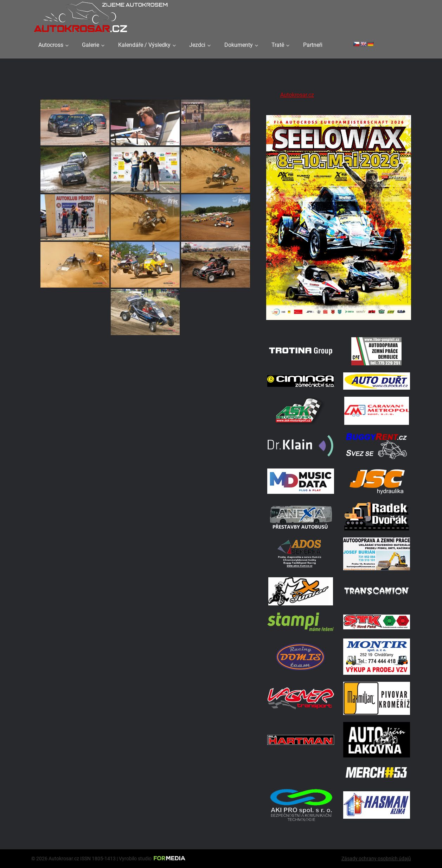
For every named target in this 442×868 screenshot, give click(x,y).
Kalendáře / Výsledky (144, 45)
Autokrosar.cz (297, 95)
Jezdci (197, 45)
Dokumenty (239, 45)
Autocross (51, 45)
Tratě (278, 45)
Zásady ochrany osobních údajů (376, 858)
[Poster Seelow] (339, 321)
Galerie (91, 45)
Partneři (313, 45)
